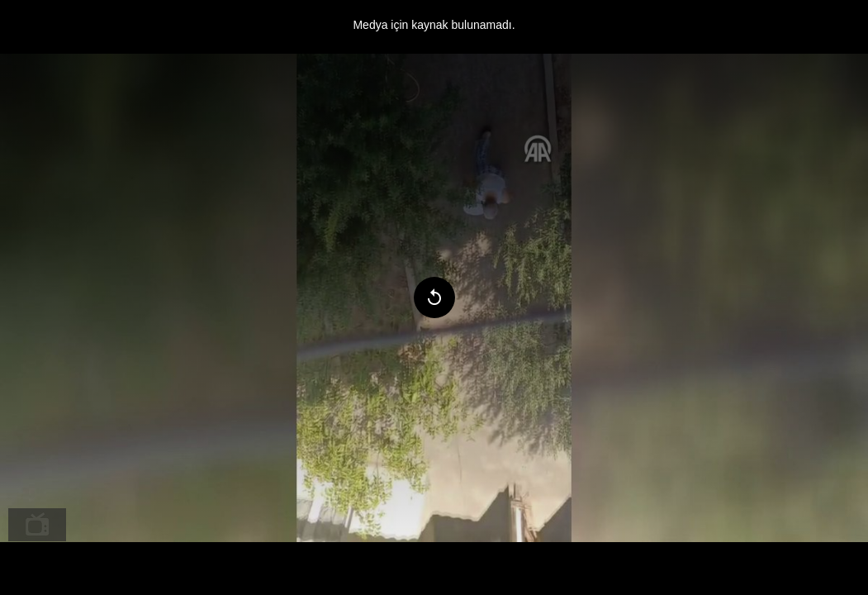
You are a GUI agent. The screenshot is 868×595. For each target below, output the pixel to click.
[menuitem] (37, 525)
